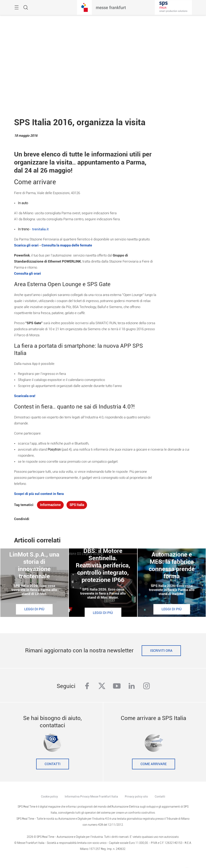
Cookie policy (49, 797)
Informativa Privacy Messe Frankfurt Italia (91, 797)
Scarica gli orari (26, 245)
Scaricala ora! (25, 396)
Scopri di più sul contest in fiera (39, 494)
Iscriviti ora (161, 651)
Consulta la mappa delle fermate (67, 245)
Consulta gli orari (28, 274)
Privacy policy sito (136, 797)
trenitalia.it (40, 229)
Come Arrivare (154, 764)
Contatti (53, 764)
